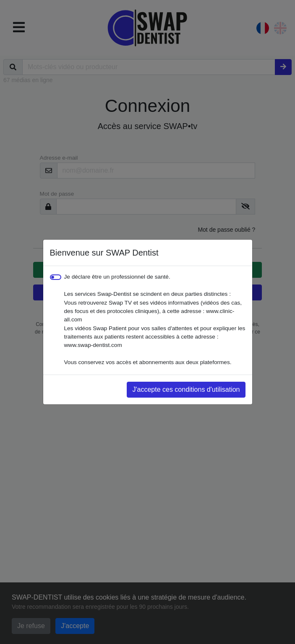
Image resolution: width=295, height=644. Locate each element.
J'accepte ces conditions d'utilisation (186, 389)
